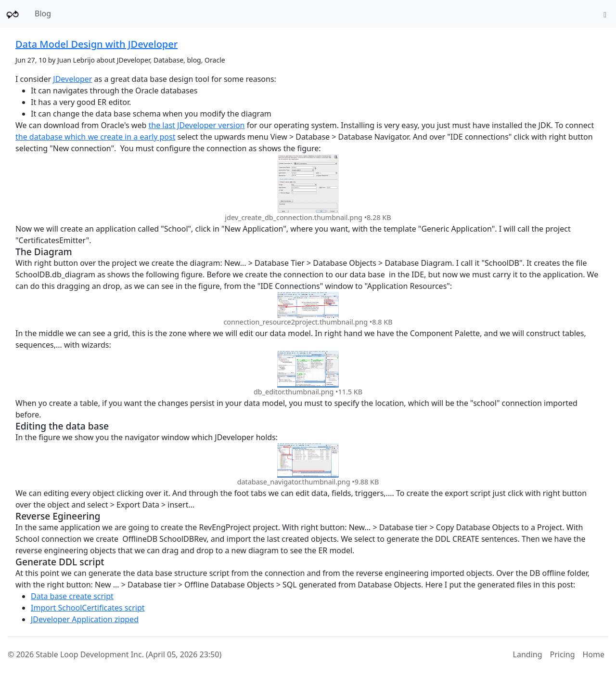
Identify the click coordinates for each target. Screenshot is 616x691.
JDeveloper (72, 79)
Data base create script (72, 596)
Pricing (563, 654)
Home (593, 654)
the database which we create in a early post (95, 137)
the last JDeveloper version (196, 125)
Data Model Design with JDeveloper (96, 44)
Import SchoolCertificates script (88, 608)
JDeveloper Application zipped (85, 619)
